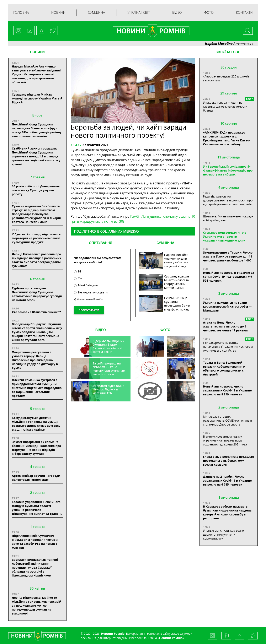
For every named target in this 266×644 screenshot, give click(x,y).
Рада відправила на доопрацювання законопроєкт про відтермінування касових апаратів (228, 200)
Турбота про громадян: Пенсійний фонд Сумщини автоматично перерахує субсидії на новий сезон (37, 294)
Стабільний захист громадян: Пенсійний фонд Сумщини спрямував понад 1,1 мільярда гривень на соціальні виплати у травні (36, 156)
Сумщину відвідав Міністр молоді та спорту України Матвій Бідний (37, 98)
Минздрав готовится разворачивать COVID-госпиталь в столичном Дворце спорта (227, 420)
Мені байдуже (86, 285)
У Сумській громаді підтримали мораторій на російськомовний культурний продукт (36, 238)
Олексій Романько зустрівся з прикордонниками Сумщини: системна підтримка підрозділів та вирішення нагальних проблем (37, 388)
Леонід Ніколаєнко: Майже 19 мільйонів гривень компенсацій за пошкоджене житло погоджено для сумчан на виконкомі (37, 605)
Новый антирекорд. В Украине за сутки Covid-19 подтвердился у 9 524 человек (228, 277)
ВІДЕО (101, 330)
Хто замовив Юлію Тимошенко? (36, 312)
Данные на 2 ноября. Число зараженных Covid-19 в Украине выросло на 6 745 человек (227, 480)
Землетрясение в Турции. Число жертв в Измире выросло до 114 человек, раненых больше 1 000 (228, 256)
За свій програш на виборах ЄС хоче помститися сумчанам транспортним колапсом (109, 371)
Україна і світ (139, 12)
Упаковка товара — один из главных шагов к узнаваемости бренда (225, 106)
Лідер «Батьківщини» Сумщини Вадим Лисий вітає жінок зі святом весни (108, 346)
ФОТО (165, 330)
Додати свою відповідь (88, 299)
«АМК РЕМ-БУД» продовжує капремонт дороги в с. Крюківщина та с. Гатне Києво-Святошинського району (227, 138)
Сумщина (96, 12)
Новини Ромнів (171, 638)
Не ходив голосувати (91, 292)
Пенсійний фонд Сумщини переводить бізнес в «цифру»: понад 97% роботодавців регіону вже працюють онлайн (37, 130)
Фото (209, 12)
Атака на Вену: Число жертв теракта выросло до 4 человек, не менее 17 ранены (225, 326)
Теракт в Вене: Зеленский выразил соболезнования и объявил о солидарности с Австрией (224, 368)
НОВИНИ (37, 52)
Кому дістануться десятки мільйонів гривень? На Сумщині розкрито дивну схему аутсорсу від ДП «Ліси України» (37, 424)
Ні (77, 271)
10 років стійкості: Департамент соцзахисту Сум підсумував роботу (36, 190)
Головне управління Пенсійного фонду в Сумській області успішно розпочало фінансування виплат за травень (37, 508)
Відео (177, 12)
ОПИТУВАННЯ (101, 243)
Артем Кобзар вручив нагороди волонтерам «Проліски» (36, 478)
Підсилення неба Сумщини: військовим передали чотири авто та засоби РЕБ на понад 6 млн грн (35, 542)
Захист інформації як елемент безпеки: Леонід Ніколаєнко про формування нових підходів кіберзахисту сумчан (36, 448)
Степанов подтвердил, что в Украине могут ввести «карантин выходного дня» (225, 236)
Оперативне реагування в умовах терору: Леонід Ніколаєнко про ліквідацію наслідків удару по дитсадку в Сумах (35, 360)
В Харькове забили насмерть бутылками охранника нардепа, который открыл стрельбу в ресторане (228, 512)
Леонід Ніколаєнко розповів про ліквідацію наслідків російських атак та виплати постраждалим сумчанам (36, 260)
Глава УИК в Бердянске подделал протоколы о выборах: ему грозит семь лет (228, 461)
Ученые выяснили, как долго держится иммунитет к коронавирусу (223, 534)
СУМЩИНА (165, 243)
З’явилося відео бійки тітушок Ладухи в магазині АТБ (108, 389)
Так (78, 278)
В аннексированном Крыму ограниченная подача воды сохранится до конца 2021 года (225, 440)
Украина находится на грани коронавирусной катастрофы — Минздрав (227, 306)
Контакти (244, 12)
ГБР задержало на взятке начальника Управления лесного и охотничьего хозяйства (228, 347)
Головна (21, 12)
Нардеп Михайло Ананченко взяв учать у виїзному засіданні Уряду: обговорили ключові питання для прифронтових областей (36, 74)
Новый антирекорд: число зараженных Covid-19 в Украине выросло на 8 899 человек (227, 390)
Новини (58, 12)
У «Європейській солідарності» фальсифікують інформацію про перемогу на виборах (228, 170)
